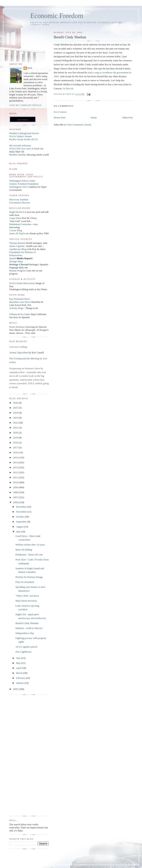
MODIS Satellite (18, 155)
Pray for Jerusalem (25, 582)
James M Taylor (18, 233)
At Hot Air (68, 88)
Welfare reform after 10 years (30, 545)
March (20, 673)
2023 (16, 418)
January (20, 683)
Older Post (128, 118)
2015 (16, 457)
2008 (16, 492)
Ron (30, 68)
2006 (16, 502)
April (19, 668)
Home (94, 118)
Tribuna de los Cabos (20, 314)
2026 (16, 403)
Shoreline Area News (20, 302)
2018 (16, 443)
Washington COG (18, 187)
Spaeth (13, 258)
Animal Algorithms (19, 353)
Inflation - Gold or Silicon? (29, 628)
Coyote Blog (16, 230)
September (22, 522)
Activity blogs (16, 308)
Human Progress (17, 271)
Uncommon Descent (19, 203)
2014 (16, 462)
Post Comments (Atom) (79, 125)
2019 (16, 438)
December (22, 507)
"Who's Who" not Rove (27, 596)
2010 (16, 482)
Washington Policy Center (22, 181)
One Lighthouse (23, 652)
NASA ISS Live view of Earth (24, 149)
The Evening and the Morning (24, 358)
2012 (16, 472)
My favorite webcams (20, 145)
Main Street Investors (26, 601)
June (19, 658)
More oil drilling (24, 550)
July (19, 532)
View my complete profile (25, 105)
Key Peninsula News (20, 299)
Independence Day (25, 633)
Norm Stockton (17, 327)
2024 (16, 413)
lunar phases (23, 120)
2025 (16, 408)
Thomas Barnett (17, 243)
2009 (16, 487)
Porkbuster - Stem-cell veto (29, 555)
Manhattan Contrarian (20, 224)
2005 (16, 689)
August (20, 527)
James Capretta (17, 246)
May (19, 663)
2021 (16, 428)
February (21, 678)
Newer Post (59, 118)
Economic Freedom (57, 16)
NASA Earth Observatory (22, 283)
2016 (16, 452)
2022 (16, 423)
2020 (16, 433)
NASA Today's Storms (21, 136)
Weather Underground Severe (24, 133)
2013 (16, 467)
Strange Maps (16, 261)
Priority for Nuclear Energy (29, 577)
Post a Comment (60, 112)
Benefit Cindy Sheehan (27, 623)
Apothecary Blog (18, 249)
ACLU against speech (26, 647)
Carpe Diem (15, 218)
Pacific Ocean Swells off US (24, 139)
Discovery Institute (19, 199)
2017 (16, 448)
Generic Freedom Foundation (24, 184)
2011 (16, 477)
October (20, 517)
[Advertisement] (25, 755)
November (22, 512)
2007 (16, 497)
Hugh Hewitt (16, 212)
